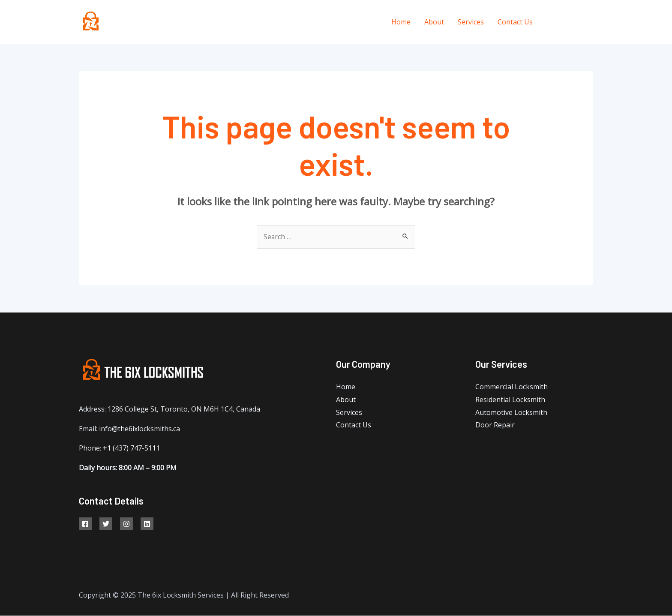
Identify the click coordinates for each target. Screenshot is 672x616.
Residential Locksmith (510, 400)
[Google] (126, 524)
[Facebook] (551, 22)
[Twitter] (571, 22)
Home (401, 22)
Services (471, 22)
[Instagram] (590, 22)
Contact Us (515, 22)
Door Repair (495, 425)
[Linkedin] (147, 524)
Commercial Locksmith (511, 387)
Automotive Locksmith (511, 413)
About (434, 22)
